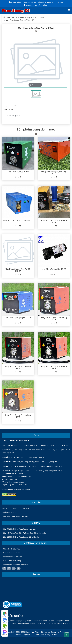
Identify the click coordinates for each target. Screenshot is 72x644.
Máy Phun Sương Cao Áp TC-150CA (18, 270)
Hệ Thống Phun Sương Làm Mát (15, 508)
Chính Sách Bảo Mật (11, 549)
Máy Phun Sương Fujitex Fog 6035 (18, 416)
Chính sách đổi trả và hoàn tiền (15, 565)
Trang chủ (9, 17)
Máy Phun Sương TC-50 (18, 172)
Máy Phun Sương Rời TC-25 (54, 269)
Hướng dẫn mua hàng (11, 561)
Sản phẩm (20, 17)
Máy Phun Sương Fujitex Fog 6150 (18, 367)
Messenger (5, 632)
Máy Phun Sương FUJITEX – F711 (18, 220)
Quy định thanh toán (11, 553)
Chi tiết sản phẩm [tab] (13, 116)
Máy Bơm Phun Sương (36, 17)
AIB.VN (62, 632)
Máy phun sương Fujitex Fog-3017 (54, 173)
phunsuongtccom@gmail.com (36, 5)
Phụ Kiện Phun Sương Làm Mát (15, 516)
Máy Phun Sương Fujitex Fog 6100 (54, 367)
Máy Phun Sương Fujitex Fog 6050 (54, 221)
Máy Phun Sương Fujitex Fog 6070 (54, 319)
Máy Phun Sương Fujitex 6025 (18, 318)
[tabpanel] (36, 94)
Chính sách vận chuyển (12, 557)
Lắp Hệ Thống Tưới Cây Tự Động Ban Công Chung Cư (24, 533)
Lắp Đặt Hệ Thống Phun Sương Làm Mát (19, 529)
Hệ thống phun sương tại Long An (15, 620)
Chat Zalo (5, 620)
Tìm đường (5, 614)
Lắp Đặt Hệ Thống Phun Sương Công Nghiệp (20, 537)
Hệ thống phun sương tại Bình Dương (45, 620)
